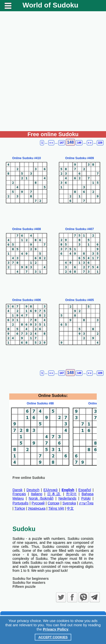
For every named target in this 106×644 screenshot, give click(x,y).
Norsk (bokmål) (41, 498)
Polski (86, 498)
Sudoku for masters (29, 583)
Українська (37, 508)
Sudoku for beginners (31, 579)
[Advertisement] (53, 73)
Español (85, 490)
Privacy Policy (56, 629)
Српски (53, 503)
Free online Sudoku (29, 478)
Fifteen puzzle (24, 587)
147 (62, 143)
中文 (70, 508)
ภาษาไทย (86, 503)
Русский (38, 503)
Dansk (17, 490)
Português (20, 503)
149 (79, 143)
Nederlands (67, 498)
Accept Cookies (53, 637)
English (68, 490)
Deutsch (33, 490)
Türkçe (20, 508)
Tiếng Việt (56, 508)
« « (51, 143)
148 (70, 142)
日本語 (54, 494)
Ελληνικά (50, 490)
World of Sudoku (50, 5)
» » (90, 143)
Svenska (69, 503)
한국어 (71, 494)
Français (19, 494)
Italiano (37, 494)
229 (100, 143)
